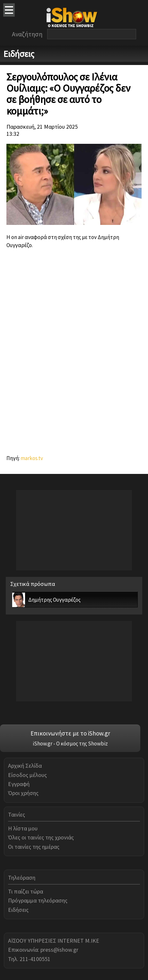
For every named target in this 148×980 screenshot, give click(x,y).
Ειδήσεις (18, 910)
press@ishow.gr (59, 950)
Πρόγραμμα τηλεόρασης (38, 900)
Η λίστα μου (23, 828)
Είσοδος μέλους (27, 775)
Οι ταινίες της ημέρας (34, 847)
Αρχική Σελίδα (25, 766)
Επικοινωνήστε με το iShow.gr (70, 733)
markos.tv (32, 458)
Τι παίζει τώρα (26, 891)
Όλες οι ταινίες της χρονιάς (41, 837)
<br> (74, 349)
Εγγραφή (19, 784)
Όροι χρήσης (23, 793)
